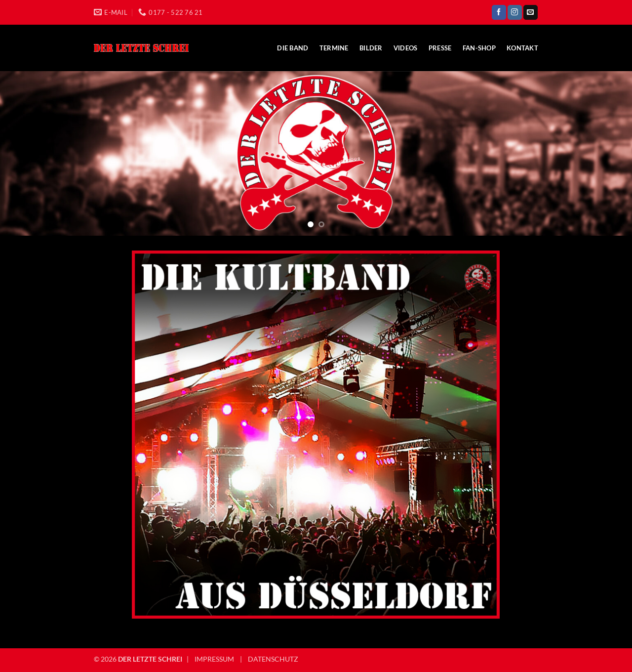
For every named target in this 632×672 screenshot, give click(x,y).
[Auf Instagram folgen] (515, 12)
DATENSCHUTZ (273, 659)
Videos (406, 48)
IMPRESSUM (214, 659)
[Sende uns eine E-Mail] (531, 12)
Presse (440, 48)
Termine (334, 48)
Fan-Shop (479, 48)
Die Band (293, 48)
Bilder (371, 48)
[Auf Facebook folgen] (499, 12)
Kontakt (522, 48)
